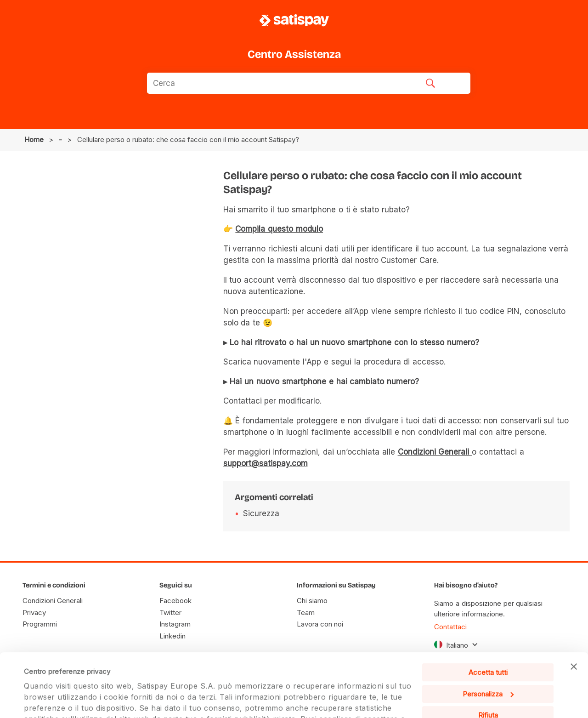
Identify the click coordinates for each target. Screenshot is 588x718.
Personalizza (488, 630)
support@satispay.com (266, 463)
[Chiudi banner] (574, 604)
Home (34, 140)
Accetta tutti (488, 609)
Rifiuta (488, 652)
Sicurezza (261, 513)
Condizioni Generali (435, 452)
